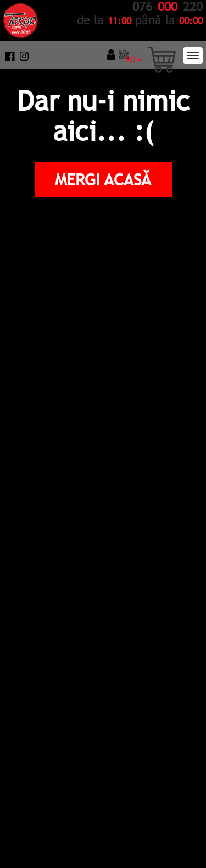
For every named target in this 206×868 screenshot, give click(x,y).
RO (134, 59)
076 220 (168, 7)
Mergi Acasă (103, 179)
